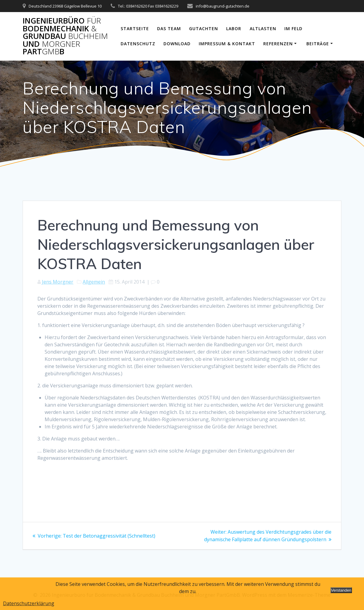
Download (177, 44)
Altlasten (263, 29)
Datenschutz (138, 44)
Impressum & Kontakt (227, 44)
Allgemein (94, 282)
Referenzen (278, 44)
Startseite (135, 29)
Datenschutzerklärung (29, 603)
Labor (234, 29)
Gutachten (204, 29)
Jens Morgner (58, 282)
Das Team (169, 29)
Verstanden (341, 590)
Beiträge (318, 44)
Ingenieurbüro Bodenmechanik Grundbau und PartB (65, 36)
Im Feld (293, 29)
